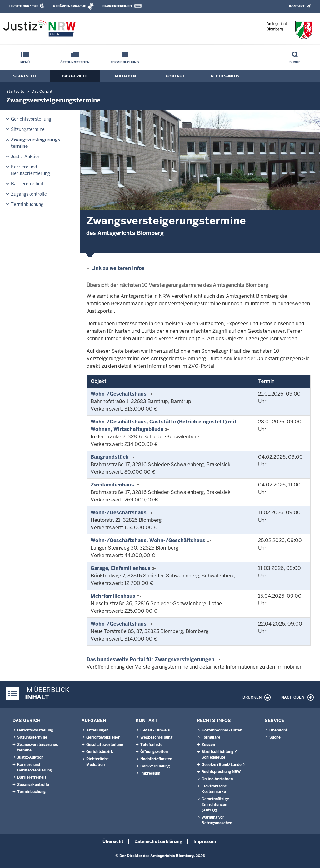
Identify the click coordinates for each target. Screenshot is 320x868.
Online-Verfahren (217, 779)
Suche (295, 62)
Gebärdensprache (70, 6)
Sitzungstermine (28, 129)
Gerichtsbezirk (100, 752)
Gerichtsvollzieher (103, 737)
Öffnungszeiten (75, 62)
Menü (25, 62)
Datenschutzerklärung (158, 841)
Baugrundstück (110, 457)
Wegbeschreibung (156, 737)
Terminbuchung (125, 62)
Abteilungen (97, 730)
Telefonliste (151, 745)
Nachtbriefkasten (156, 759)
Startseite (25, 76)
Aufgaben (125, 76)
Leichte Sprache (23, 6)
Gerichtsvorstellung (31, 119)
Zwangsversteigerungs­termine (36, 143)
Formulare (211, 737)
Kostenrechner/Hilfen (222, 730)
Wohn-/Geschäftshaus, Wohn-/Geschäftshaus (148, 540)
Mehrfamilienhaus (113, 596)
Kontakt (297, 6)
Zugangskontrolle (29, 194)
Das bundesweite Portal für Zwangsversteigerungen (150, 659)
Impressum (150, 773)
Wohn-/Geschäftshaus (119, 394)
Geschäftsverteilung (105, 745)
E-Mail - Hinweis (155, 730)
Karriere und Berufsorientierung (30, 170)
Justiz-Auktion (26, 157)
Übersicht (278, 730)
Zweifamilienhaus (112, 485)
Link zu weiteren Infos (118, 268)
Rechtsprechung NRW (221, 772)
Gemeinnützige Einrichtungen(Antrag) (215, 805)
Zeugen (208, 745)
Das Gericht (75, 76)
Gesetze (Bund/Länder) (223, 765)
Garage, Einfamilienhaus (121, 568)
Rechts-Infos (225, 76)
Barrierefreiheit (117, 6)
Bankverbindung (155, 766)
